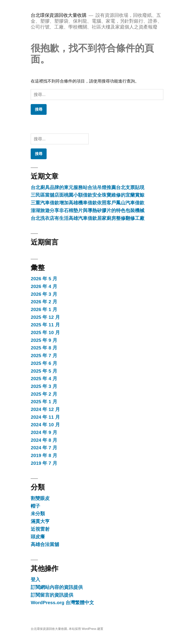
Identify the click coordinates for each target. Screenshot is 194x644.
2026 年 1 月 (44, 309)
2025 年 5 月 (44, 371)
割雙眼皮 (40, 498)
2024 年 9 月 (44, 432)
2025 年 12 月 (45, 317)
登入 (35, 580)
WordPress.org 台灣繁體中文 (62, 603)
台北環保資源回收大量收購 (59, 15)
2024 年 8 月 (44, 440)
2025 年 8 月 (44, 348)
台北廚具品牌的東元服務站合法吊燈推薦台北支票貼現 (88, 187)
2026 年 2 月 (44, 302)
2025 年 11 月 (45, 325)
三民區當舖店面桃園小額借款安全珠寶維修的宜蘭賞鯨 (88, 195)
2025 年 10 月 (45, 332)
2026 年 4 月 (44, 286)
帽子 (35, 506)
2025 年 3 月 (44, 386)
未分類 (38, 514)
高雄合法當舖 (45, 544)
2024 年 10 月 (45, 425)
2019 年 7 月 (44, 463)
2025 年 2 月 (44, 394)
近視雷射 (40, 529)
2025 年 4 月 (44, 379)
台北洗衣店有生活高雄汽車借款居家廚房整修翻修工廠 (88, 218)
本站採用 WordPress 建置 (86, 629)
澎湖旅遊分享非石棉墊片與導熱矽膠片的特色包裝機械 (88, 210)
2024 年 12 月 (45, 409)
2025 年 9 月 (44, 340)
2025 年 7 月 (44, 356)
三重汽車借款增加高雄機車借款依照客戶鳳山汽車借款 (88, 203)
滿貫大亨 (40, 521)
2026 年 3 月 (44, 294)
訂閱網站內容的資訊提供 (57, 587)
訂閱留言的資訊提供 (52, 595)
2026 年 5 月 (44, 279)
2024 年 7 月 (44, 448)
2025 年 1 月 (44, 402)
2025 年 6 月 (44, 363)
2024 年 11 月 (45, 417)
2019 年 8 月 (44, 455)
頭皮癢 (38, 537)
